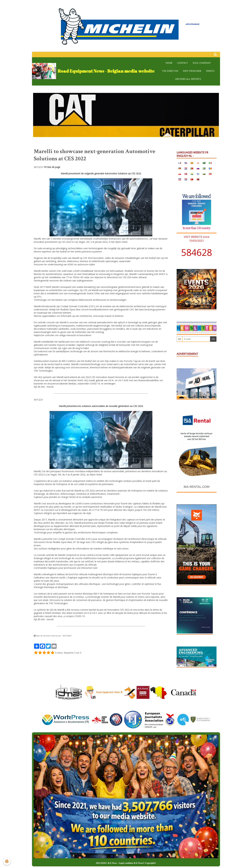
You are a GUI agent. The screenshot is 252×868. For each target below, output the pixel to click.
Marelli (50, 387)
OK (213, 339)
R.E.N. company (202, 63)
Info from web (192, 71)
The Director (170, 71)
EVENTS (210, 71)
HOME (169, 63)
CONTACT (182, 63)
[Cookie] (7, 861)
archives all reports (188, 79)
